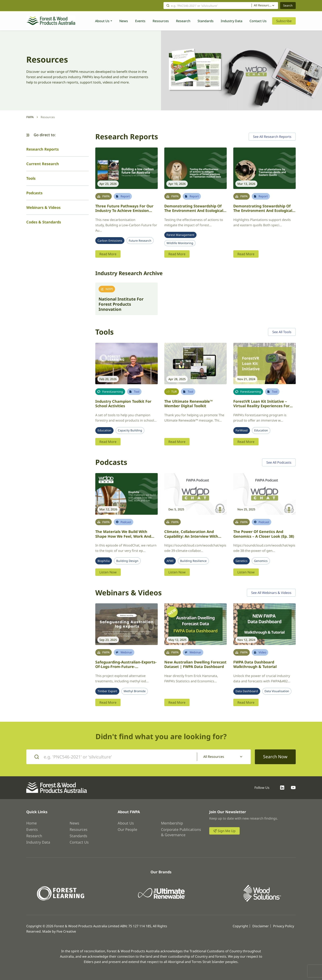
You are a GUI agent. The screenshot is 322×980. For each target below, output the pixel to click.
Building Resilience (193, 561)
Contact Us (258, 21)
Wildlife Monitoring (180, 243)
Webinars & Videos (43, 207)
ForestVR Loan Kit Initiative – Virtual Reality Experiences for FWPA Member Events (261, 406)
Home (32, 823)
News (124, 21)
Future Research (140, 241)
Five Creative (66, 931)
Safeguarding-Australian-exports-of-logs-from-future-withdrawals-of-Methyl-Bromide (126, 667)
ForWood (242, 430)
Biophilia (104, 561)
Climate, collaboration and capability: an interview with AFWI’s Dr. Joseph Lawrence (191, 536)
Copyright (240, 926)
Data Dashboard (247, 691)
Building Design (127, 561)
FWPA (30, 117)
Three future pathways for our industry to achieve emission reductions (124, 211)
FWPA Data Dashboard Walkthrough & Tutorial (255, 664)
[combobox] (265, 6)
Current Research (43, 164)
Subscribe (284, 21)
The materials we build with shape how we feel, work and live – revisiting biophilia (123, 536)
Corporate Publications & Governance (181, 832)
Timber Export (107, 691)
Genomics (261, 561)
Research (183, 21)
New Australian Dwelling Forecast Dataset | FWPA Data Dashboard (195, 664)
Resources (161, 21)
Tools (31, 178)
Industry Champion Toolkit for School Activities (123, 404)
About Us (102, 21)
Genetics (241, 561)
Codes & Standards (44, 222)
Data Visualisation (277, 691)
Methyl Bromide (135, 691)
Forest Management (180, 235)
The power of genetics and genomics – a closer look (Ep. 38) (264, 534)
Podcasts (34, 193)
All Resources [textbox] (263, 5)
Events (140, 21)
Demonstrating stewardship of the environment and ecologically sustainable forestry (195, 211)
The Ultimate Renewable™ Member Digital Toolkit (189, 404)
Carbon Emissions (110, 241)
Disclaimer (261, 926)
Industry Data (232, 21)
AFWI (170, 561)
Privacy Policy (284, 926)
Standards (206, 21)
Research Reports (43, 149)
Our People (127, 829)
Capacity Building (130, 430)
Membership (172, 823)
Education (104, 430)
